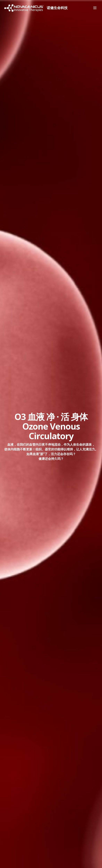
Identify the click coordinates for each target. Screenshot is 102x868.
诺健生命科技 (59, 8)
